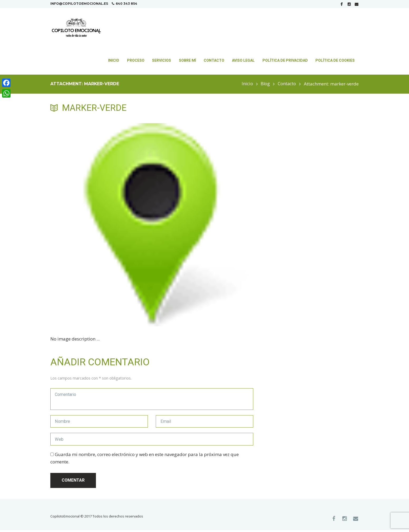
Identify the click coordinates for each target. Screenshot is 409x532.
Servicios (162, 60)
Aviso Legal (243, 60)
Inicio (114, 60)
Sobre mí (188, 60)
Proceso (136, 60)
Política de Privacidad (285, 60)
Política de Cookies (335, 60)
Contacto (214, 60)
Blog (265, 84)
